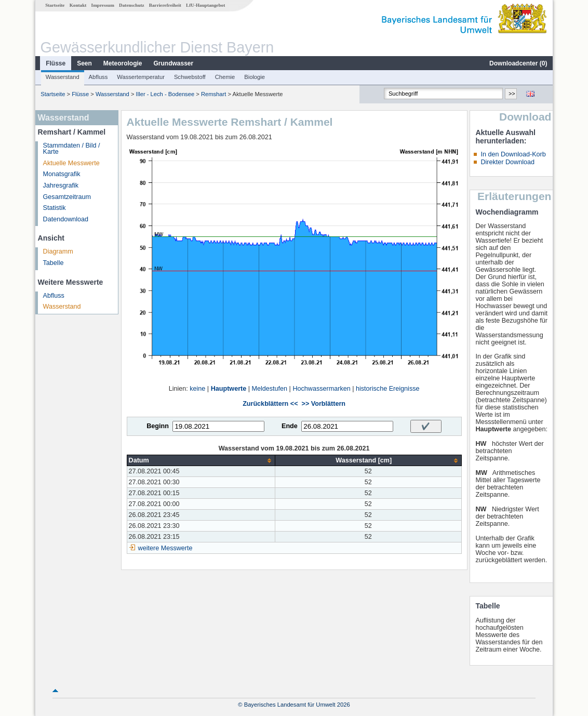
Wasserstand (63, 77)
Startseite (55, 5)
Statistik (55, 208)
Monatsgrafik (62, 174)
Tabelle (54, 263)
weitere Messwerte (165, 548)
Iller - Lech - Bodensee (165, 94)
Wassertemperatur (141, 77)
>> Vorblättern (324, 404)
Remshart (214, 94)
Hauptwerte (229, 389)
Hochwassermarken (321, 389)
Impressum (103, 5)
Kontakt (78, 5)
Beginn (158, 426)
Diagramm (58, 251)
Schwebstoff (190, 77)
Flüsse (56, 63)
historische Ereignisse (388, 389)
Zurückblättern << (270, 404)
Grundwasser (174, 63)
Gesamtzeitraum (67, 197)
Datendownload (66, 219)
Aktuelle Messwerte (71, 163)
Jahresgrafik (61, 185)
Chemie (225, 77)
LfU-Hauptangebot (205, 5)
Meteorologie (123, 63)
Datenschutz (132, 5)
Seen (84, 63)
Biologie (255, 77)
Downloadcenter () (518, 63)
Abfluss (98, 77)
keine (197, 389)
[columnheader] (201, 461)
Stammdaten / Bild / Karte (72, 149)
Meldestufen (270, 389)
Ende (290, 426)
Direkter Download (507, 162)
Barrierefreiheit (165, 5)
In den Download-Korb (513, 154)
